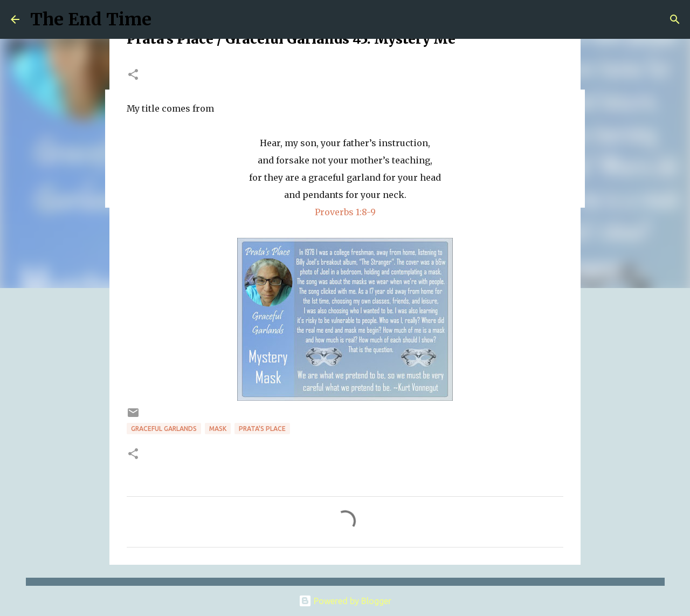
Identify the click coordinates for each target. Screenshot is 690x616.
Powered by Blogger (345, 601)
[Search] (675, 19)
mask (218, 429)
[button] (133, 75)
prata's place (262, 429)
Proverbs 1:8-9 (345, 212)
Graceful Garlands (164, 429)
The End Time (91, 19)
